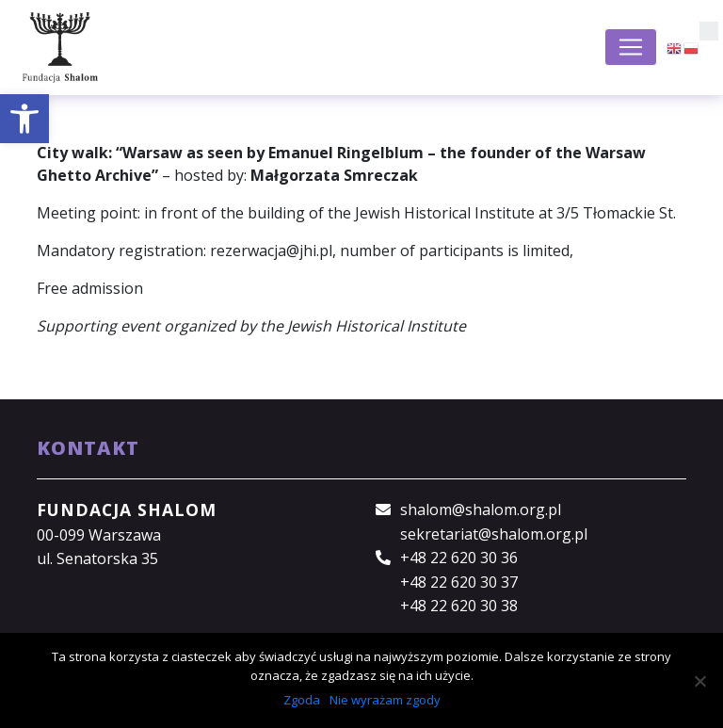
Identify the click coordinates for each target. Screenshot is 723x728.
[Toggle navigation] (631, 47)
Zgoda (302, 700)
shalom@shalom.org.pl (481, 510)
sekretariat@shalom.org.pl (494, 534)
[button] (24, 119)
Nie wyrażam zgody (385, 700)
